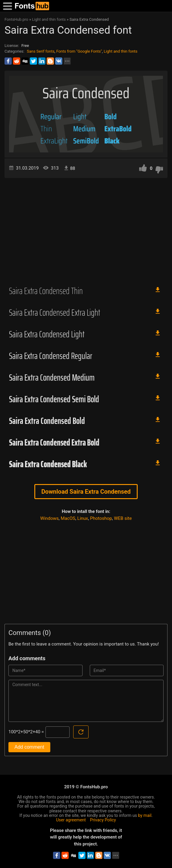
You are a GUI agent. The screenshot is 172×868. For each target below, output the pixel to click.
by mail (145, 815)
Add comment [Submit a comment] (29, 747)
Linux (83, 518)
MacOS (68, 518)
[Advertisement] (86, 229)
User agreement (71, 820)
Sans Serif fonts (41, 51)
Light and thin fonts (120, 51)
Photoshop (101, 518)
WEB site (123, 518)
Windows (50, 518)
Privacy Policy (103, 820)
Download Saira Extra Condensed (86, 492)
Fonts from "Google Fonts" (79, 51)
